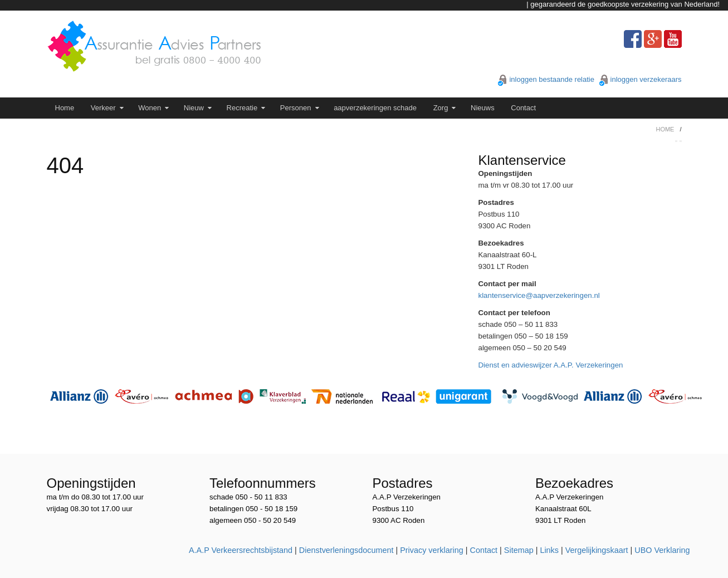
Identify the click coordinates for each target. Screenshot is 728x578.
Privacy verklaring (432, 550)
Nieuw (194, 108)
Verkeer (103, 108)
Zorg (441, 108)
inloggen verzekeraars (646, 79)
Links (549, 550)
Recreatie (242, 108)
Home (65, 108)
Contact (523, 108)
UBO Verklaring (662, 550)
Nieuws (483, 108)
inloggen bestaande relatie (552, 79)
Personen (296, 108)
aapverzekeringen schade (375, 108)
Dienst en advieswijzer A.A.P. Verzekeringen (551, 365)
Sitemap (519, 550)
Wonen (150, 108)
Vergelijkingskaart (597, 550)
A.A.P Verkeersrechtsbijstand (241, 550)
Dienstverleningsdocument (346, 550)
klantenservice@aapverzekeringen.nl (539, 295)
